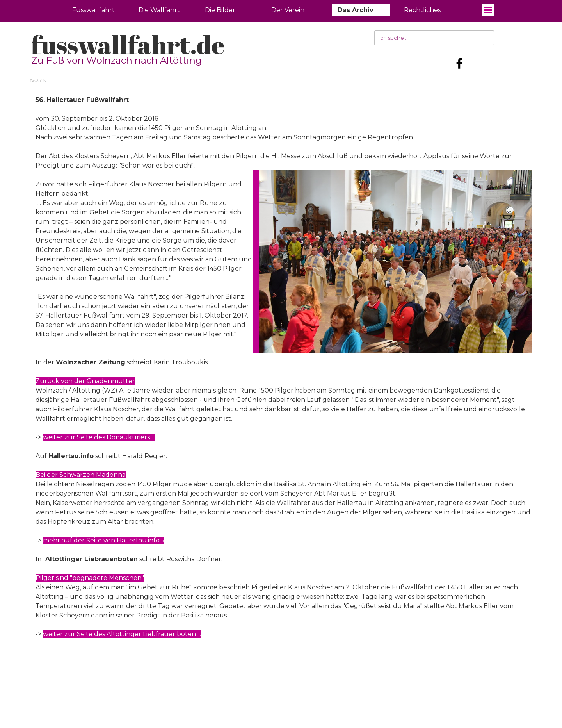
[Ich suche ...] (434, 38)
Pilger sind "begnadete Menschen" (90, 578)
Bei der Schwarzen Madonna (81, 475)
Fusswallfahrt (93, 10)
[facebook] (459, 63)
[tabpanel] (281, 376)
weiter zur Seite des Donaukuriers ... (99, 437)
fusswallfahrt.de (128, 44)
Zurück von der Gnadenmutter (85, 381)
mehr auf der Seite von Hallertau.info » (104, 540)
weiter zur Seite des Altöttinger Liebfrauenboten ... (122, 634)
